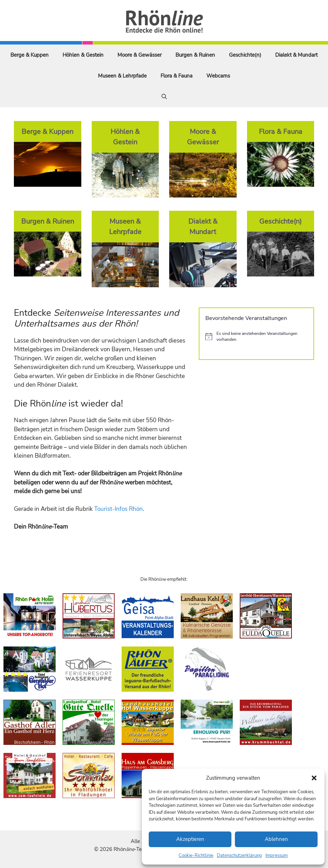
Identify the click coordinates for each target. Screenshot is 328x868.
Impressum (277, 855)
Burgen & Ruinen (195, 55)
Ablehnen (276, 839)
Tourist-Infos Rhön (118, 509)
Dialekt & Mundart (296, 55)
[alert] (256, 336)
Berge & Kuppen (30, 55)
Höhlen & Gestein (83, 55)
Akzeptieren (190, 839)
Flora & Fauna (177, 76)
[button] (314, 778)
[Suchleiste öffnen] (164, 97)
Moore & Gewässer (140, 55)
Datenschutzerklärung (239, 855)
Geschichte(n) (245, 55)
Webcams (218, 76)
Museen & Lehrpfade (122, 76)
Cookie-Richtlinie (196, 855)
